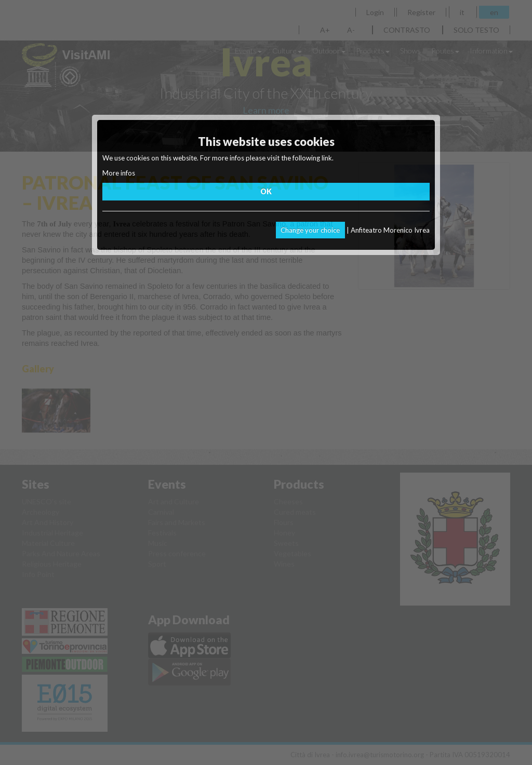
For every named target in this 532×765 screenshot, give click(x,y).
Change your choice (310, 230)
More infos (119, 173)
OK (266, 191)
